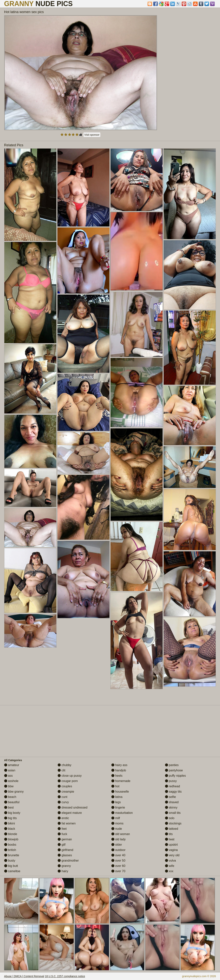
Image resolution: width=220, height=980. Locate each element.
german (65, 839)
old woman (121, 834)
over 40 (118, 855)
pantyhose (174, 770)
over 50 (118, 861)
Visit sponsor (92, 135)
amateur (12, 765)
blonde (11, 834)
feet (62, 829)
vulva (170, 861)
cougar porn (68, 781)
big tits (11, 818)
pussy (171, 781)
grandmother (68, 861)
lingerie (118, 807)
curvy (63, 802)
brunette (12, 855)
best (9, 807)
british (10, 850)
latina (117, 797)
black (10, 829)
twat (170, 839)
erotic (63, 818)
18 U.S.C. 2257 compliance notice (65, 976)
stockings (173, 823)
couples (65, 786)
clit (61, 770)
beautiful (12, 802)
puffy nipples (175, 776)
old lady (119, 839)
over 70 (118, 871)
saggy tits (173, 792)
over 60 (118, 866)
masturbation (122, 813)
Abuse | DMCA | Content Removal (24, 976)
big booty (12, 813)
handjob (119, 770)
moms (117, 823)
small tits (173, 813)
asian (10, 770)
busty (10, 861)
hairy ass (119, 765)
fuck (62, 834)
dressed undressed (73, 807)
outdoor (118, 850)
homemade (121, 781)
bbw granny (14, 792)
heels (117, 776)
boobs (10, 845)
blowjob (11, 839)
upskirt (171, 845)
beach (10, 797)
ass (8, 776)
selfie (170, 797)
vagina (171, 850)
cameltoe (12, 871)
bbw (9, 786)
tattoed (172, 829)
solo (170, 818)
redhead (172, 786)
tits (169, 834)
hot (115, 786)
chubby (64, 765)
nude (117, 829)
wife (170, 866)
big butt (11, 866)
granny (64, 866)
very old (172, 855)
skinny (171, 807)
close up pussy (70, 776)
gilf (62, 845)
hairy (63, 871)
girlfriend (65, 850)
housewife (120, 792)
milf (116, 818)
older (117, 845)
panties (172, 765)
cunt (62, 797)
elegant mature (70, 813)
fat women (67, 823)
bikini (10, 823)
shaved (172, 802)
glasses (65, 855)
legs (116, 802)
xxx (169, 871)
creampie (66, 792)
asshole (11, 781)
